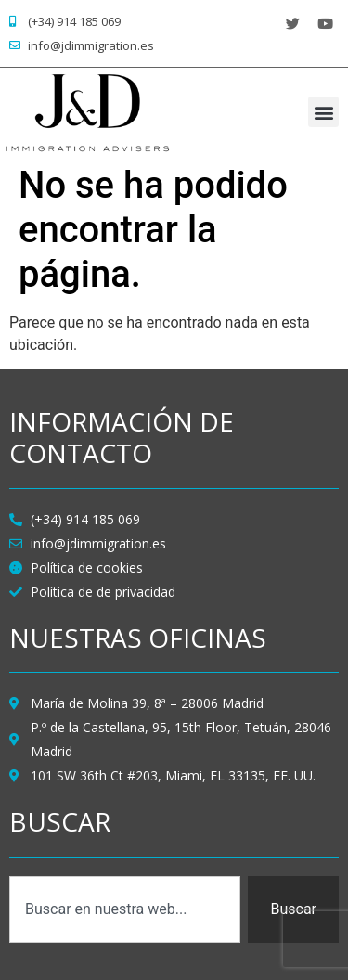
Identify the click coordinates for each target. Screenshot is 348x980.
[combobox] (125, 909)
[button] (323, 112)
